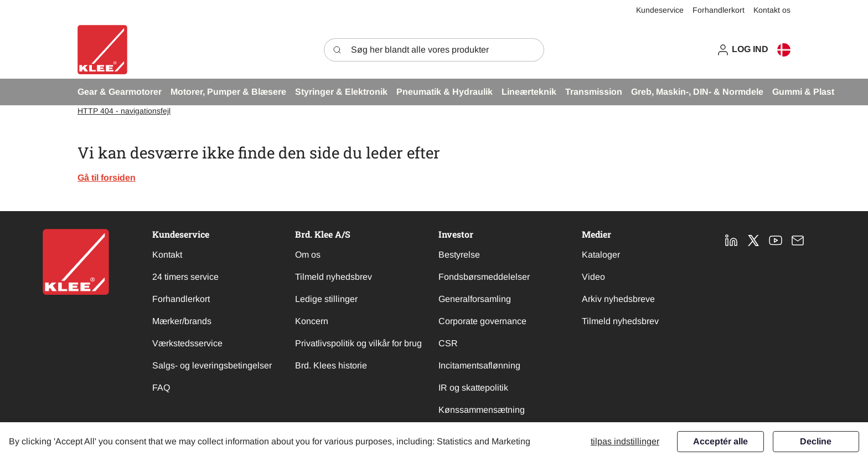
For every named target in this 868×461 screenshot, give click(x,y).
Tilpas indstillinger (625, 441)
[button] (742, 50)
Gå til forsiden (107, 178)
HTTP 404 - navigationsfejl (124, 111)
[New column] (76, 262)
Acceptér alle (720, 441)
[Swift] (102, 50)
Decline (816, 441)
